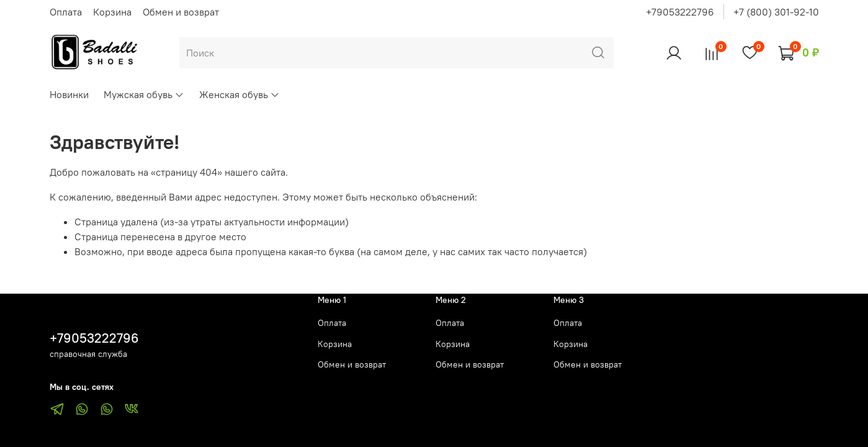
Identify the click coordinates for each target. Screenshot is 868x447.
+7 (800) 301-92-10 (776, 12)
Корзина (112, 12)
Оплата (66, 12)
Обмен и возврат (181, 12)
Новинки (69, 94)
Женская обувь (239, 94)
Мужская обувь (144, 94)
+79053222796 (680, 12)
